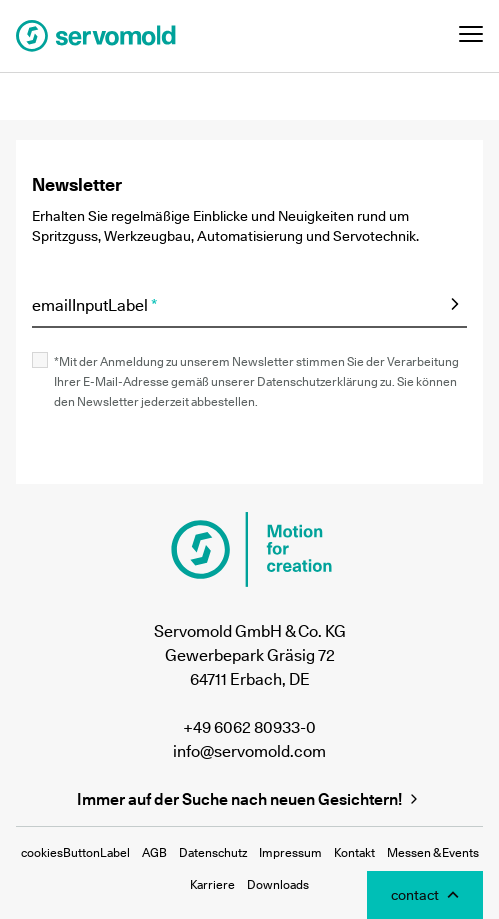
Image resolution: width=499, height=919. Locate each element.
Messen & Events (433, 852)
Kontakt (354, 852)
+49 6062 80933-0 (249, 727)
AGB (154, 852)
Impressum (290, 852)
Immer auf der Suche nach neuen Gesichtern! (249, 799)
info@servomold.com (249, 751)
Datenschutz (213, 852)
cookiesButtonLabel (75, 852)
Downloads (278, 884)
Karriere (212, 884)
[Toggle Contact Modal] (425, 895)
